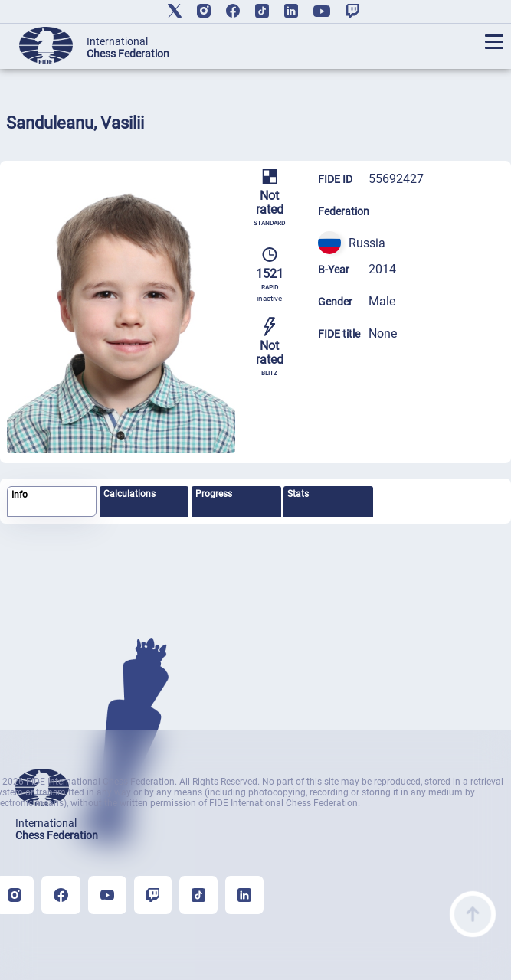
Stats (298, 494)
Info (20, 495)
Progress (214, 494)
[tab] (52, 502)
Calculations (129, 494)
